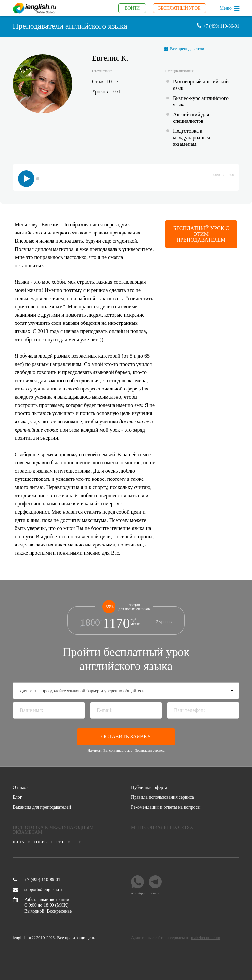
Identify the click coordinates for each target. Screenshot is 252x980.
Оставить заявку (126, 736)
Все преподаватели (187, 48)
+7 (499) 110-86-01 (37, 880)
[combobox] (126, 691)
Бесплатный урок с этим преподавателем (201, 234)
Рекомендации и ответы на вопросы (166, 807)
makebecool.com (205, 937)
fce (77, 842)
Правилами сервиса (150, 750)
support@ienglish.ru (37, 890)
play (26, 179)
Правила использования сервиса (162, 797)
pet (60, 842)
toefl (40, 842)
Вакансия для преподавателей (42, 807)
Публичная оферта (149, 788)
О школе (21, 788)
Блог (17, 797)
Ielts (18, 842)
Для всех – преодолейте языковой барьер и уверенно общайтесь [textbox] (82, 691)
